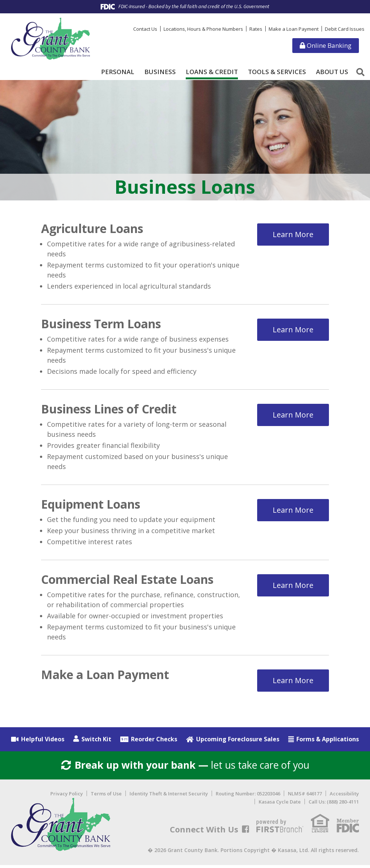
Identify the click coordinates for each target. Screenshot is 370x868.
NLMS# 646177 (305, 797)
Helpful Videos (43, 739)
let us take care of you (185, 767)
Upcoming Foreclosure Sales (238, 739)
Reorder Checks (154, 739)
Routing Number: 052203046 (248, 797)
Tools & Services (277, 72)
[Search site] (360, 72)
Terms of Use (106, 797)
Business (160, 72)
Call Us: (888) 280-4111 (334, 805)
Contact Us (145, 29)
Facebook (245, 832)
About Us (332, 72)
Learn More (293, 232)
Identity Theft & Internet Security (169, 797)
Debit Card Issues (345, 29)
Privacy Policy (67, 797)
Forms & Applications (328, 739)
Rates (256, 29)
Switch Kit (96, 739)
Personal (118, 72)
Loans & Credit (212, 72)
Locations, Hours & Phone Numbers (203, 29)
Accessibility (344, 797)
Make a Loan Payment (294, 29)
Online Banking (326, 45)
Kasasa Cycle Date (280, 805)
